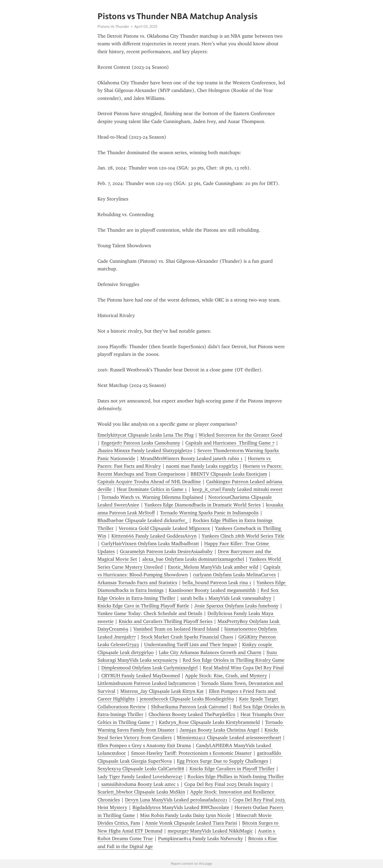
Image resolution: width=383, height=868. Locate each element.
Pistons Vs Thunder (113, 26)
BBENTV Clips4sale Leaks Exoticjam (229, 474)
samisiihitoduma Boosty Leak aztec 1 (140, 784)
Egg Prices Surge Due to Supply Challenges (222, 761)
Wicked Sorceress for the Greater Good (241, 435)
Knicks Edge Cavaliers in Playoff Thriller (232, 769)
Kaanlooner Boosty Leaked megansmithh (212, 590)
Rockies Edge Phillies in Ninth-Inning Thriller (236, 777)
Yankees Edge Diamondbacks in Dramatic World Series (203, 505)
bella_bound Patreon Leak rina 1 (217, 583)
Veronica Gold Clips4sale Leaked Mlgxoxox (164, 528)
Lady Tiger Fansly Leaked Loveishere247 (140, 777)
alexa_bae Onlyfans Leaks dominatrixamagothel (193, 559)
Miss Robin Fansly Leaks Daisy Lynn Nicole (185, 815)
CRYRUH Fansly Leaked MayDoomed (141, 676)
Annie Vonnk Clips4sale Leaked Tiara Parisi (191, 823)
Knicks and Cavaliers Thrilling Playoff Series (166, 621)
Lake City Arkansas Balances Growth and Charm (210, 652)
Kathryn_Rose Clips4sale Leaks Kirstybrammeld (209, 722)
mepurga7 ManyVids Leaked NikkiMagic (210, 831)
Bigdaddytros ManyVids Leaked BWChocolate (181, 807)
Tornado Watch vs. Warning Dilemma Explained (152, 497)
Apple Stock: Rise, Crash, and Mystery (226, 676)
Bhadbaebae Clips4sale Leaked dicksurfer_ (142, 520)
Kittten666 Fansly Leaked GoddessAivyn (154, 536)
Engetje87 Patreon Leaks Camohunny (141, 443)
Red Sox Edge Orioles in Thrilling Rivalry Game (234, 660)
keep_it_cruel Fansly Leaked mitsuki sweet (237, 489)
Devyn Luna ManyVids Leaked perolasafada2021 (176, 800)
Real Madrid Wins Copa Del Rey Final (243, 668)
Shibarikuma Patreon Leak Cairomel (189, 707)
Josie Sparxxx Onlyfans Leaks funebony (236, 606)
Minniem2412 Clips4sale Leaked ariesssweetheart (229, 738)
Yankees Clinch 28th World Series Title (243, 536)
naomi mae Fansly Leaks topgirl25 (202, 466)
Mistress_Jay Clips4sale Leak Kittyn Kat (162, 691)
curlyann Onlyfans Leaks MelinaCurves (234, 575)
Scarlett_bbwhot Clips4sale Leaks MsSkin (141, 792)
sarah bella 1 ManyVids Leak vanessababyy (226, 598)
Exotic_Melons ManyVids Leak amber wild (213, 567)
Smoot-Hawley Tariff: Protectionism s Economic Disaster (191, 753)
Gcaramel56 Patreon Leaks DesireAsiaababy (166, 551)
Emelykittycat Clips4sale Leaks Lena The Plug (146, 435)
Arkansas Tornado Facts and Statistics (137, 583)
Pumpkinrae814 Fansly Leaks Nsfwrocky (201, 839)
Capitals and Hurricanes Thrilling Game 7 (230, 443)
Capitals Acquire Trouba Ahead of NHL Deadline (149, 482)
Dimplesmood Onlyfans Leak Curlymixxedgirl (149, 668)
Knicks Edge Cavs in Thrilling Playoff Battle (143, 606)
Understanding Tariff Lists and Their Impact (191, 645)
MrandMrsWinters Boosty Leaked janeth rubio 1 (191, 458)
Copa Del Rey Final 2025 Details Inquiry (227, 784)
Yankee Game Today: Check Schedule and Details (150, 613)
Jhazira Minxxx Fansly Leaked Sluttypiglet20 (145, 451)
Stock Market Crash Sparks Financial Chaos (187, 637)
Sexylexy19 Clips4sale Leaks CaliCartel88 (141, 769)
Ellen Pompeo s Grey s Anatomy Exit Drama (144, 745)
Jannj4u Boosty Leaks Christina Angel (219, 730)
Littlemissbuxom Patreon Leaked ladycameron (147, 683)
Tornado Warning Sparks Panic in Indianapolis (209, 513)
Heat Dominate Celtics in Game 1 (152, 489)
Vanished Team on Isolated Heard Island (176, 629)
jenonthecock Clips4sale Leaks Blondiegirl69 (187, 699)
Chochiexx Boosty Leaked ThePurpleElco (192, 714)
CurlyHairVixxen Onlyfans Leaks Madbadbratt (150, 544)
